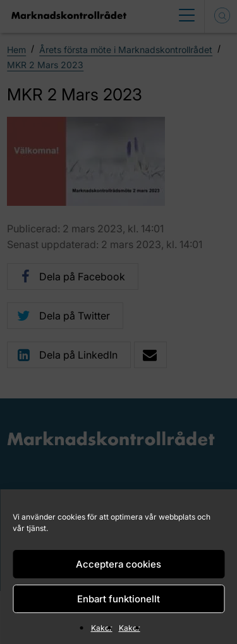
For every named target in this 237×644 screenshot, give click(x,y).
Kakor (102, 628)
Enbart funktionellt (118, 599)
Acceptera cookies (118, 564)
